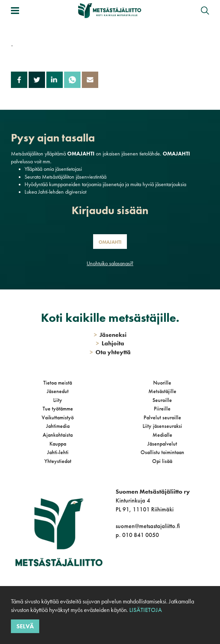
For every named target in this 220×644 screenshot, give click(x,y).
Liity (58, 400)
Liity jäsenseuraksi (162, 426)
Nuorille (162, 383)
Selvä (25, 626)
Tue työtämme (58, 409)
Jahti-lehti (58, 452)
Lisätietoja (146, 610)
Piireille (162, 409)
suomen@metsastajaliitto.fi (148, 526)
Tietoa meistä (58, 383)
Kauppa (58, 444)
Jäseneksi (110, 335)
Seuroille (162, 400)
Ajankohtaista (58, 435)
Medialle (162, 435)
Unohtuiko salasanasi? (110, 263)
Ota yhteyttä (110, 352)
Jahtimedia (58, 426)
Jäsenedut (58, 391)
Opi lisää (162, 461)
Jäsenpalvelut (162, 444)
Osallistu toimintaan (162, 452)
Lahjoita (110, 343)
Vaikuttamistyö (58, 417)
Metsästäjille (162, 391)
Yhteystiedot (58, 461)
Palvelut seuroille (162, 417)
